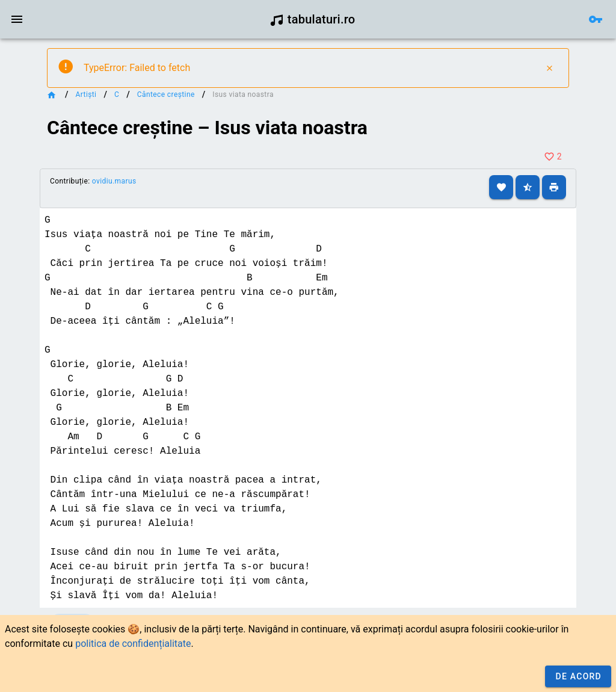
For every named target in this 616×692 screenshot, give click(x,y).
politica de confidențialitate (133, 644)
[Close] (549, 68)
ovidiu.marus (114, 181)
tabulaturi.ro (313, 19)
